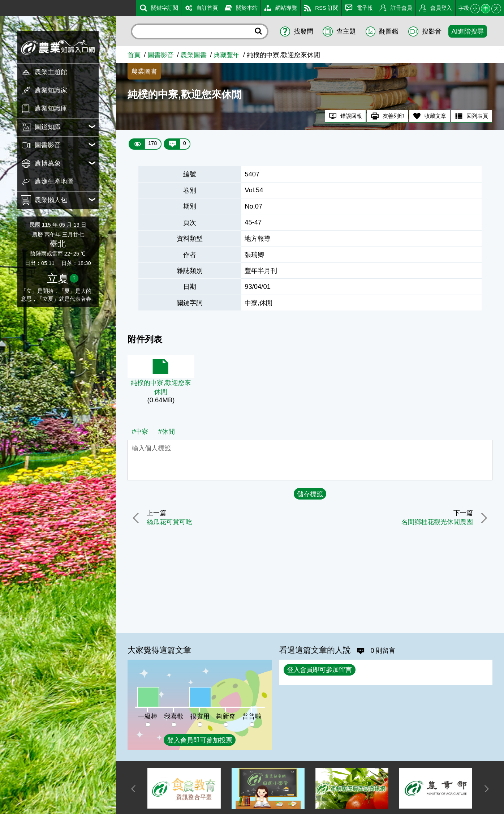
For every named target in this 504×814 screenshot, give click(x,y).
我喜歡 (174, 716)
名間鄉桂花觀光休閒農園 (437, 522)
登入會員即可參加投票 (200, 740)
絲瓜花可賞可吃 (170, 522)
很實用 (200, 716)
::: (3, 7)
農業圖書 (194, 55)
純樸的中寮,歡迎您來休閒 (161, 387)
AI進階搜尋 (468, 31)
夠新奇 (226, 716)
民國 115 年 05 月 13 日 (58, 225)
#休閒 (167, 431)
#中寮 (140, 431)
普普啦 (252, 716)
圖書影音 (161, 55)
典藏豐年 (227, 55)
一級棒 (148, 716)
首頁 (134, 55)
